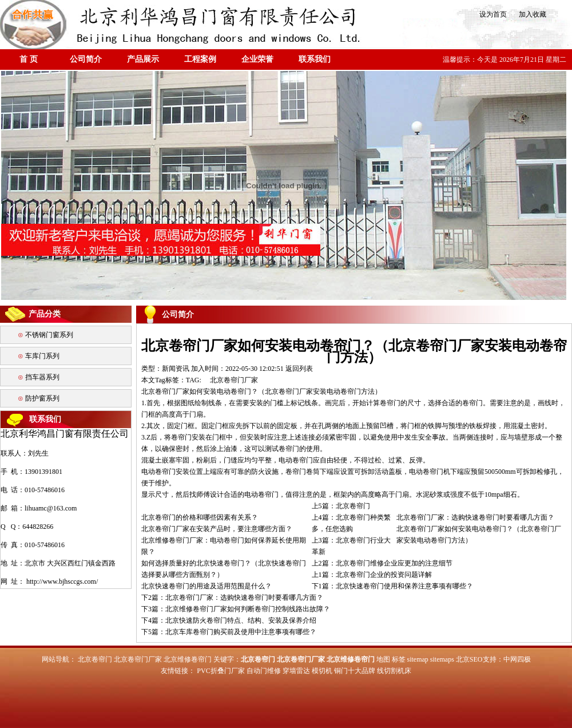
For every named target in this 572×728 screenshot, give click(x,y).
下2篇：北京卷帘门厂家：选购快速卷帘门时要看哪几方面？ (232, 598)
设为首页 (492, 14)
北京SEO (469, 659)
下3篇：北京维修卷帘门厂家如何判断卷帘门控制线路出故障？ (236, 609)
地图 (383, 659)
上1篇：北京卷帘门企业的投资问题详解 (372, 575)
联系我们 (315, 59)
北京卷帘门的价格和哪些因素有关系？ (200, 517)
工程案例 (200, 59)
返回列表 (299, 369)
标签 (399, 659)
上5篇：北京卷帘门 (341, 506)
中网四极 (517, 659)
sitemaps (442, 659)
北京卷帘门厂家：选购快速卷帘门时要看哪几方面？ (475, 517)
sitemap (418, 659)
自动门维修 (264, 671)
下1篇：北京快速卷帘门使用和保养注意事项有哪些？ (392, 586)
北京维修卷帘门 (188, 659)
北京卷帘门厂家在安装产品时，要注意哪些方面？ (217, 529)
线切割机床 (394, 671)
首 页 (29, 59)
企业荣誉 (257, 59)
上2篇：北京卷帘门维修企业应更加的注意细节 (382, 563)
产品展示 (143, 59)
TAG (193, 380)
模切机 (322, 671)
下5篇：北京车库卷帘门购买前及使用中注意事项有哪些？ (229, 632)
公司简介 (86, 59)
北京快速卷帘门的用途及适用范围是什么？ (206, 586)
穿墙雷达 (296, 671)
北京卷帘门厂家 (234, 380)
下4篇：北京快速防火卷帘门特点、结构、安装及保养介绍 (229, 620)
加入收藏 (529, 14)
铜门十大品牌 (355, 671)
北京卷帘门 (95, 659)
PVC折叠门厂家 (221, 671)
